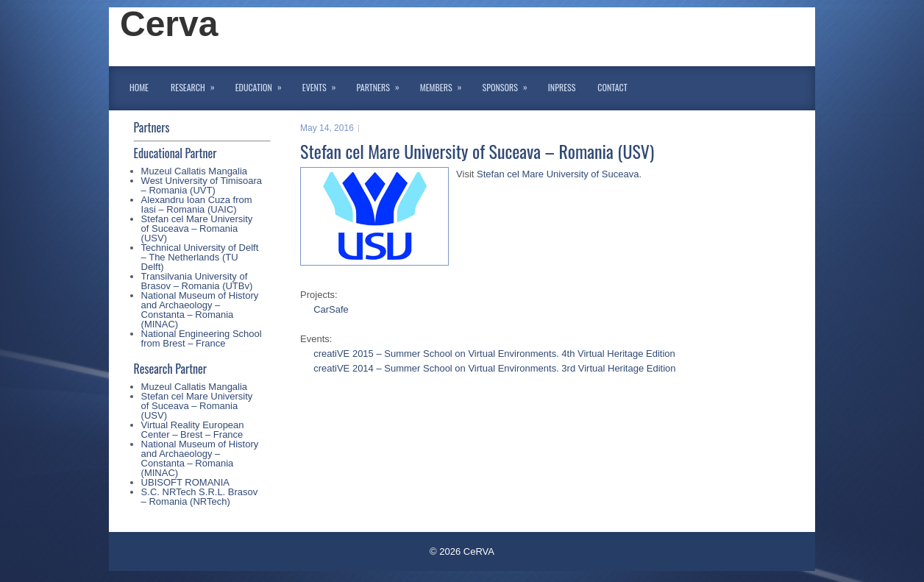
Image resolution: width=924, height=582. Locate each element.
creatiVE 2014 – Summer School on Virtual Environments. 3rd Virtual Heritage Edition (494, 368)
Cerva (169, 24)
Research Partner (170, 369)
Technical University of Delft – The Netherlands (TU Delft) (200, 257)
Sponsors (510, 85)
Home (139, 87)
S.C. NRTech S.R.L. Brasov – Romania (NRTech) (200, 497)
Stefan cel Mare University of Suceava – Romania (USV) (197, 228)
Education (263, 85)
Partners (383, 85)
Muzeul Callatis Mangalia (195, 171)
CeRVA (479, 551)
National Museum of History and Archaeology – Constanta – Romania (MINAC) (200, 310)
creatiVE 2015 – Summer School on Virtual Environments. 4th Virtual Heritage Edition (494, 354)
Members (446, 85)
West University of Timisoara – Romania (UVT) (202, 185)
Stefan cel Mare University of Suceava (558, 174)
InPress (562, 87)
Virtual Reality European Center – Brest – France (193, 430)
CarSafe (331, 309)
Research (198, 85)
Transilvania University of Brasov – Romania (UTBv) (197, 281)
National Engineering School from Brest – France (202, 338)
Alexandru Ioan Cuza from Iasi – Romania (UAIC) (197, 205)
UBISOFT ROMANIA (185, 482)
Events (324, 85)
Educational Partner (175, 153)
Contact (612, 87)
